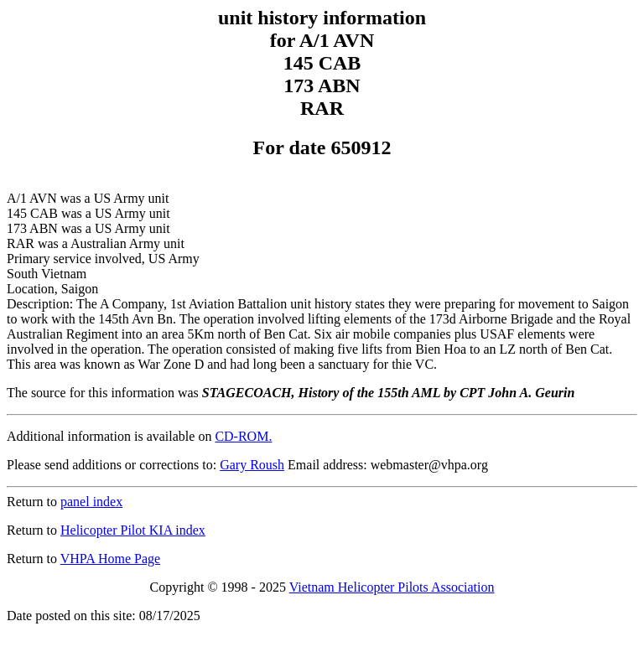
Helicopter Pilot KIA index (133, 530)
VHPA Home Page (110, 559)
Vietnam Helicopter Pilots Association (392, 587)
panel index (91, 502)
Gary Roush (252, 465)
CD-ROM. (243, 436)
